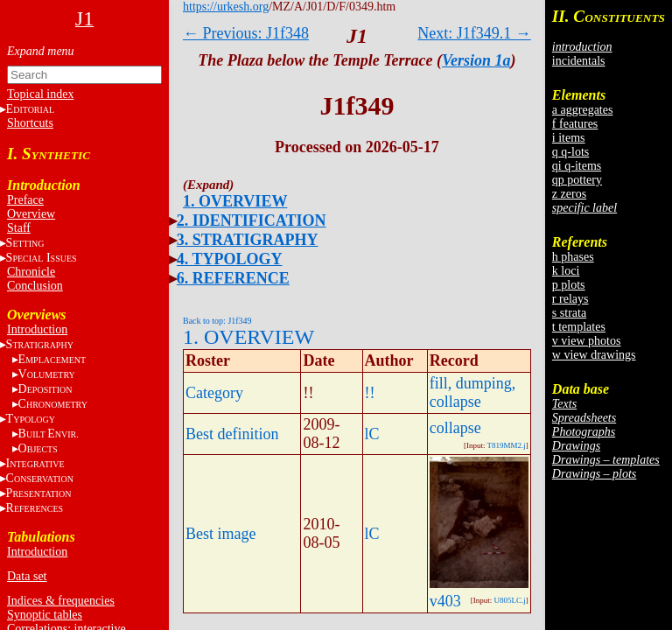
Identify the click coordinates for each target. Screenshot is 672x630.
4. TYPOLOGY (230, 259)
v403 (445, 601)
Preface (25, 200)
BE (49, 434)
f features (575, 124)
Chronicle (31, 272)
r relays (570, 299)
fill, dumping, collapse (473, 392)
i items (569, 138)
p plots (569, 285)
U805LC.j (510, 600)
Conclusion (35, 286)
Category (214, 393)
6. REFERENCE (233, 278)
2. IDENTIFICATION (252, 220)
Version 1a (476, 60)
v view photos (587, 341)
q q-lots (570, 152)
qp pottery (577, 180)
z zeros (569, 194)
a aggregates (583, 110)
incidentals (579, 61)
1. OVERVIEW (235, 201)
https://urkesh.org (226, 7)
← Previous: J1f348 (246, 33)
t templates (579, 327)
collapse (455, 428)
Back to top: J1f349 (217, 321)
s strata (569, 313)
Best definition (232, 434)
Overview (31, 214)
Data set (27, 576)
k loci (566, 271)
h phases (573, 257)
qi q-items (577, 166)
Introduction (37, 329)
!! (370, 393)
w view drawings (594, 355)
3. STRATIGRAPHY (248, 240)
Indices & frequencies (61, 601)
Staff (19, 228)
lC (372, 434)
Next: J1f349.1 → (474, 33)
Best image (220, 534)
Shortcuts (30, 123)
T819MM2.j (507, 445)
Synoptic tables (45, 615)
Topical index (40, 94)
